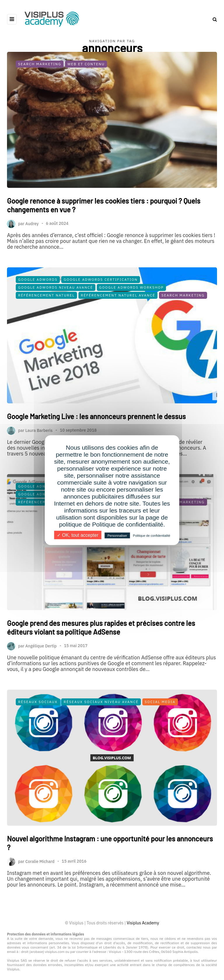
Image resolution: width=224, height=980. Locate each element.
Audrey (32, 223)
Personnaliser (117, 535)
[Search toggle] (213, 19)
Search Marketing (40, 64)
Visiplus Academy (143, 923)
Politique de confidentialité (152, 535)
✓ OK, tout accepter (78, 535)
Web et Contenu (86, 64)
